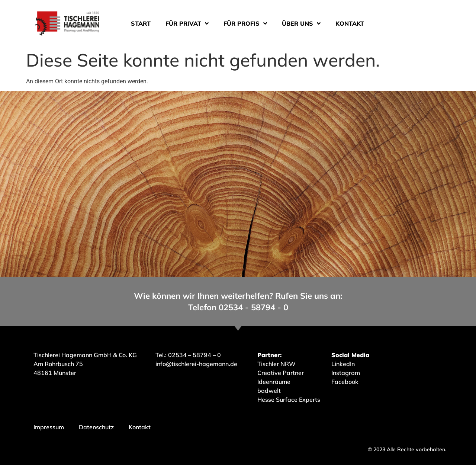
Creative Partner (281, 373)
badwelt (269, 391)
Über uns (301, 23)
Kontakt (350, 23)
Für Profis (245, 23)
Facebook (345, 382)
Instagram (346, 373)
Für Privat (187, 23)
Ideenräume (275, 382)
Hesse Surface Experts (289, 400)
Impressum (49, 427)
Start (141, 23)
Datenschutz (96, 427)
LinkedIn (343, 364)
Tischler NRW (276, 364)
